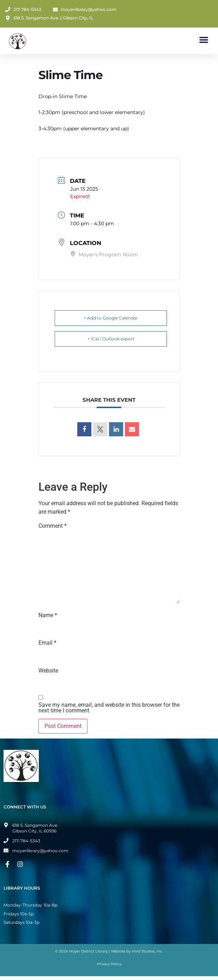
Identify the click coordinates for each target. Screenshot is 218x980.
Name (48, 615)
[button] (204, 40)
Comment (53, 526)
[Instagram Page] (21, 864)
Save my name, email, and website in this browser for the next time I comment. (109, 708)
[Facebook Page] (8, 864)
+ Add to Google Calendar (111, 318)
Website (48, 671)
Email (47, 643)
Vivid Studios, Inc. (147, 951)
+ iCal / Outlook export (111, 339)
